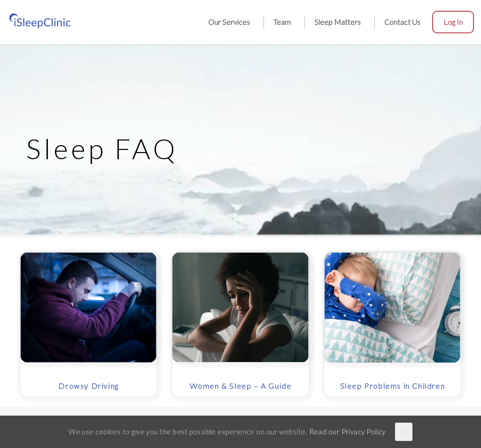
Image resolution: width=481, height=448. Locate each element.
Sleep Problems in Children (393, 386)
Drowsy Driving (88, 386)
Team (282, 22)
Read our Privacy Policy (347, 432)
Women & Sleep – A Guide (241, 386)
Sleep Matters (337, 22)
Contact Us (402, 22)
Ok (404, 432)
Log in (453, 22)
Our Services (229, 22)
